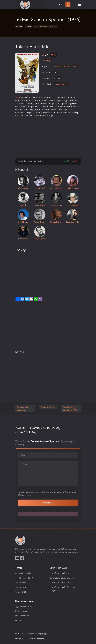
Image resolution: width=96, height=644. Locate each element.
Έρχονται (24, 606)
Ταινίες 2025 (20, 587)
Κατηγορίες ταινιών (23, 573)
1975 (53, 55)
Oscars (18, 620)
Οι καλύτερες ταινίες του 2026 (62, 573)
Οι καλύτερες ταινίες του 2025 (62, 578)
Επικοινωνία (20, 639)
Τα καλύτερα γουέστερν (23, 409)
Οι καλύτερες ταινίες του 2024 (62, 583)
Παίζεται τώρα (21, 611)
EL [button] (61, 4)
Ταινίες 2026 (20, 583)
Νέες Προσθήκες (22, 616)
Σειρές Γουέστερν (48, 407)
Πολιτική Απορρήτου (37, 639)
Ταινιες (29, 27)
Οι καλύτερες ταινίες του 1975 (70, 409)
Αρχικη (19, 27)
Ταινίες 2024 (20, 592)
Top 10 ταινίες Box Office (26, 578)
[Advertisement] (48, 136)
